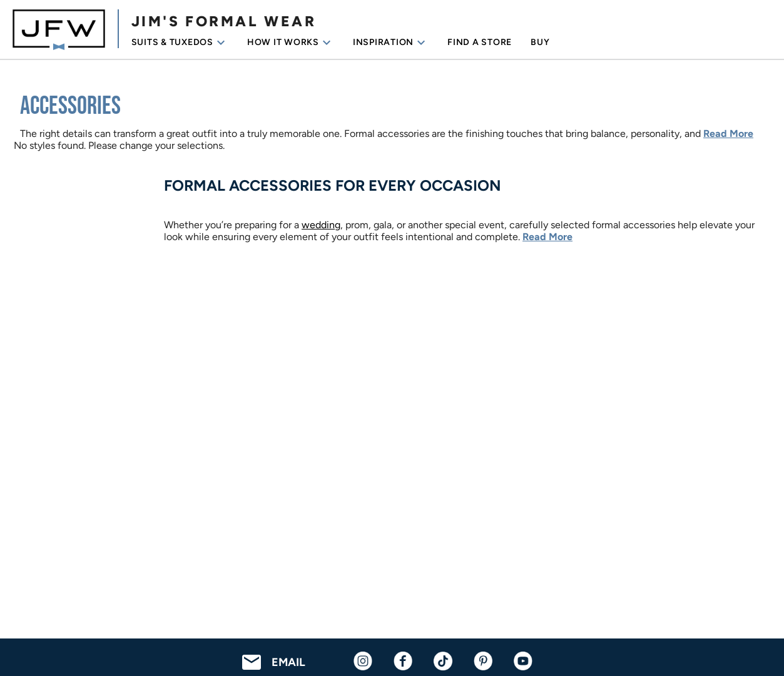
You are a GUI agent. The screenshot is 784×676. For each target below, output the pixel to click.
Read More (728, 134)
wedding (321, 225)
